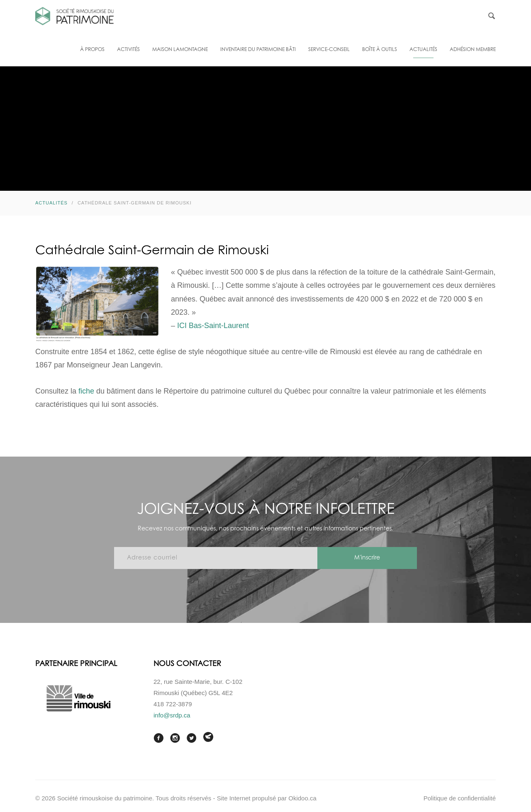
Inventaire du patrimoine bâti (258, 50)
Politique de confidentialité (460, 798)
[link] (213, 326)
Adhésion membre (473, 50)
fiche (86, 391)
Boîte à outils (380, 50)
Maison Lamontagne (180, 50)
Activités (128, 50)
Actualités (423, 50)
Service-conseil (329, 50)
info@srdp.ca (172, 715)
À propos (92, 50)
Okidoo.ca (302, 798)
